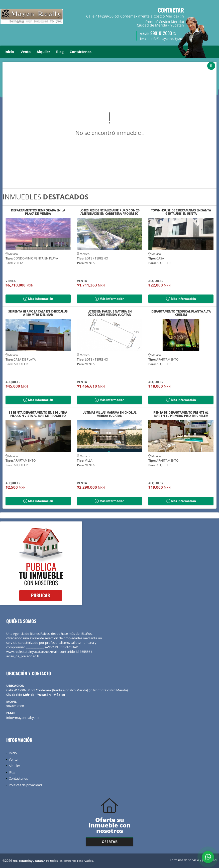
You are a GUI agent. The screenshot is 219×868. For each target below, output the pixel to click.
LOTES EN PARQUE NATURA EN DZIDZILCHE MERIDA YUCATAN (110, 313)
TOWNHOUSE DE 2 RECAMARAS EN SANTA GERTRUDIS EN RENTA (181, 212)
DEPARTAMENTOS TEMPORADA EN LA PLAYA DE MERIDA (38, 212)
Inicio (9, 52)
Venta (26, 52)
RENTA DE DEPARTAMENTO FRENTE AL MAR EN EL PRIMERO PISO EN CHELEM (181, 414)
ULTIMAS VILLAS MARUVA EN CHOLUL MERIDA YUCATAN (110, 414)
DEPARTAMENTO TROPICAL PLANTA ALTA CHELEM (181, 313)
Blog (60, 52)
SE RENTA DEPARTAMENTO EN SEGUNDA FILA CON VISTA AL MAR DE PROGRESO (38, 414)
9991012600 (161, 33)
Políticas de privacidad (25, 785)
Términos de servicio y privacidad (193, 860)
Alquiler (43, 52)
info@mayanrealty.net (23, 718)
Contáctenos (81, 52)
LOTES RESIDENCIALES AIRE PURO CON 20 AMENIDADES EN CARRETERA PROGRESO (109, 212)
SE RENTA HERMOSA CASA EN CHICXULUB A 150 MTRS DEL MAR (38, 313)
